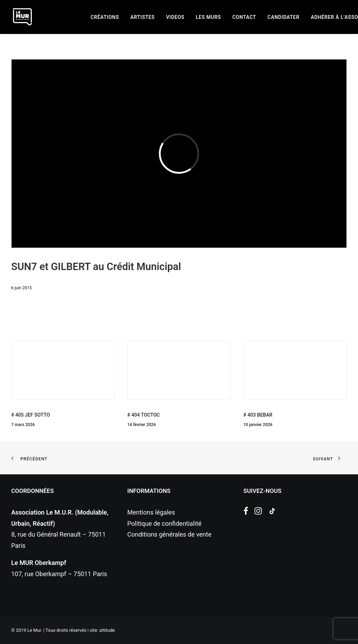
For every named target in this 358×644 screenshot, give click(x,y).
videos (175, 17)
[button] (246, 512)
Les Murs (208, 17)
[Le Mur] (22, 17)
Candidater (283, 17)
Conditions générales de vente (169, 534)
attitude (107, 630)
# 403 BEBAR (258, 415)
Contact (244, 17)
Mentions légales (151, 512)
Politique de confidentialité (164, 523)
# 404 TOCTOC (144, 415)
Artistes (143, 17)
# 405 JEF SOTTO (31, 415)
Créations (105, 17)
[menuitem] (105, 17)
